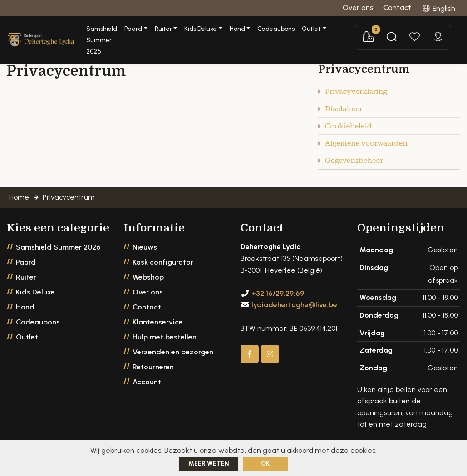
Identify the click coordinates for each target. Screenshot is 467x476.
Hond (25, 309)
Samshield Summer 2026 (122, 36)
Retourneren (153, 369)
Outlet (27, 339)
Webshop (148, 279)
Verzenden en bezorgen (173, 354)
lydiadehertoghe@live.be (294, 307)
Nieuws (145, 249)
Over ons (148, 294)
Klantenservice (158, 324)
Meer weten (209, 464)
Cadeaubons (310, 29)
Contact (147, 309)
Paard (26, 264)
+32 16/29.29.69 (278, 295)
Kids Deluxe (35, 294)
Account (147, 384)
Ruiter (26, 279)
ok (265, 464)
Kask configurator (163, 264)
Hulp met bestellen (165, 339)
